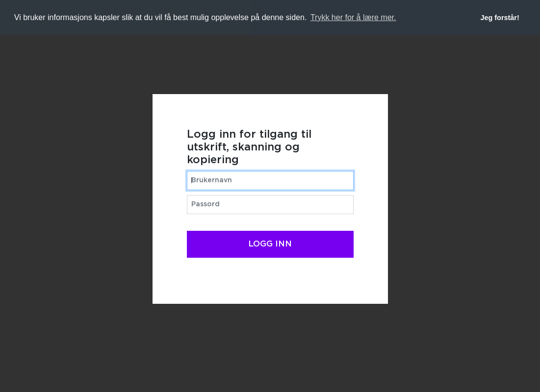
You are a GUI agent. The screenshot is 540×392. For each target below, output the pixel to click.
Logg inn (270, 244)
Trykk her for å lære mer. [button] (353, 17)
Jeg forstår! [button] (500, 18)
